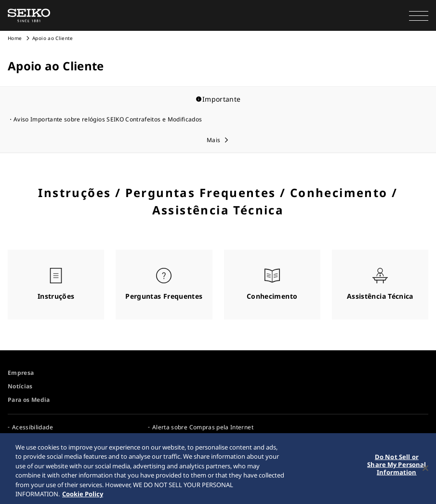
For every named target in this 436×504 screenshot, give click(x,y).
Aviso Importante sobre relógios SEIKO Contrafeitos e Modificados (108, 119)
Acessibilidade (33, 427)
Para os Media (29, 400)
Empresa (21, 373)
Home (15, 38)
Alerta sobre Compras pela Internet (203, 427)
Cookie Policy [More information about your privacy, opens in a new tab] (83, 495)
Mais (213, 140)
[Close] (425, 470)
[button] (419, 15)
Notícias (20, 386)
